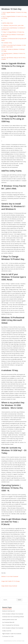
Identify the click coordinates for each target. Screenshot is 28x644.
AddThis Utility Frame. (8, 23)
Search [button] (20, 600)
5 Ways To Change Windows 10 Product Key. (13, 32)
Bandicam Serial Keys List (8, 611)
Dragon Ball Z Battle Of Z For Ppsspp (10, 581)
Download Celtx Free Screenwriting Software (13, 617)
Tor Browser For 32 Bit (8, 636)
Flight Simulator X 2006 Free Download (12, 634)
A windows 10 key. (8, 43)
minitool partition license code (10, 620)
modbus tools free (7, 631)
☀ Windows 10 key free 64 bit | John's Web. (13, 25)
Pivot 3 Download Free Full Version (11, 625)
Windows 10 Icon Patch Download (10, 576)
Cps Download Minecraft (8, 622)
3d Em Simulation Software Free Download (13, 614)
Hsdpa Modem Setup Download (9, 586)
